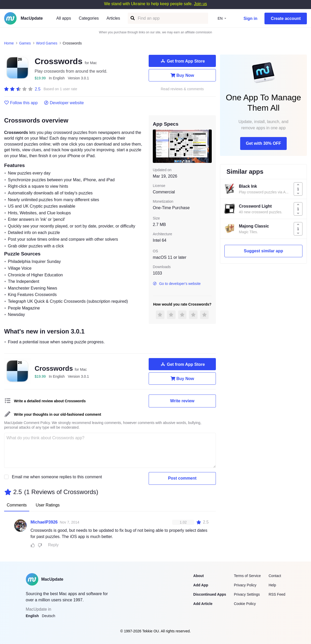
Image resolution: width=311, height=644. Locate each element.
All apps (64, 18)
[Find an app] (132, 18)
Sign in (250, 18)
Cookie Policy (245, 604)
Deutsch (48, 616)
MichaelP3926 (44, 522)
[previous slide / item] (156, 146)
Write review (182, 401)
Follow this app (21, 103)
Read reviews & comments (182, 89)
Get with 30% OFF (263, 143)
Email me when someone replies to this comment (57, 477)
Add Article (203, 604)
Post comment (182, 478)
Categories (89, 18)
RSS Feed (277, 594)
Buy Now (182, 75)
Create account (286, 18)
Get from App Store (182, 61)
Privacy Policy (245, 585)
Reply (53, 545)
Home (9, 43)
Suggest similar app (263, 251)
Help (272, 585)
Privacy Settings (247, 594)
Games (25, 43)
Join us (200, 4)
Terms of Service (247, 576)
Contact (275, 576)
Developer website (64, 103)
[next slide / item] (208, 146)
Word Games (47, 43)
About (199, 576)
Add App (201, 585)
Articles (113, 18)
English (32, 616)
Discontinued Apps (210, 594)
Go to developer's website (177, 284)
